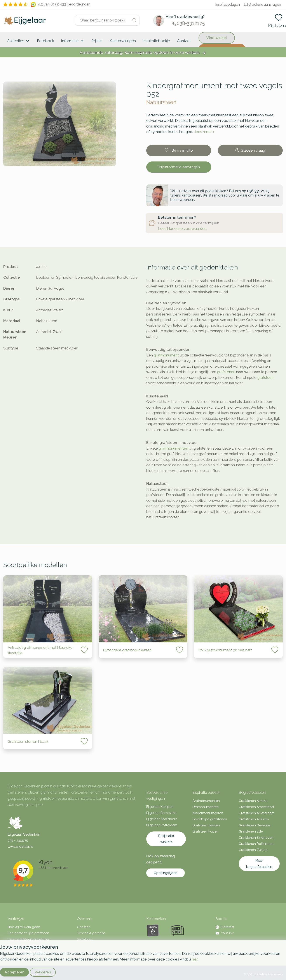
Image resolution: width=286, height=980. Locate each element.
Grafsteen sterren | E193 (28, 741)
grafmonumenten (173, 448)
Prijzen (97, 41)
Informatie (73, 41)
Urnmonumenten (206, 807)
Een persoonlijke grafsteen (28, 933)
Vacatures (85, 939)
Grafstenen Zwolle (253, 850)
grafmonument (166, 355)
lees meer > (205, 132)
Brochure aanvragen (263, 4)
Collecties (18, 41)
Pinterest (225, 927)
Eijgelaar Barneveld (161, 813)
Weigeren (43, 972)
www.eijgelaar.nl (20, 847)
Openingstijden (166, 873)
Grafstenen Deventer (255, 825)
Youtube (225, 933)
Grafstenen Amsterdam (257, 813)
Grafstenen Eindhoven (256, 838)
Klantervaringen (123, 41)
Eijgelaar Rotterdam (162, 825)
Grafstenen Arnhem (254, 819)
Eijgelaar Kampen (160, 807)
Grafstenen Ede (251, 831)
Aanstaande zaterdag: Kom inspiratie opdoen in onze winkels (143, 53)
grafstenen (226, 372)
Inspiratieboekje (156, 41)
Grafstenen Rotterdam (256, 844)
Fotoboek (46, 41)
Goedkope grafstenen (210, 819)
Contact (184, 41)
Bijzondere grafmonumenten (127, 650)
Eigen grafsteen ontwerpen (29, 939)
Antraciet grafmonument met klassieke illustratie (40, 650)
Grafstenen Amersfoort (256, 807)
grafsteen (265, 377)
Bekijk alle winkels (166, 839)
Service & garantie (91, 933)
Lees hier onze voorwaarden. (183, 229)
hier (195, 959)
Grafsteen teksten (206, 825)
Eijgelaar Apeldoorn (162, 819)
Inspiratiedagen (228, 4)
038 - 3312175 (18, 840)
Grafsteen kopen (205, 831)
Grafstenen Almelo (253, 801)
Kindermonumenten (208, 813)
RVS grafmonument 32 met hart (225, 650)
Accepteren (14, 972)
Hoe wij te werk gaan (24, 927)
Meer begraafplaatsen (259, 864)
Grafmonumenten (206, 801)
